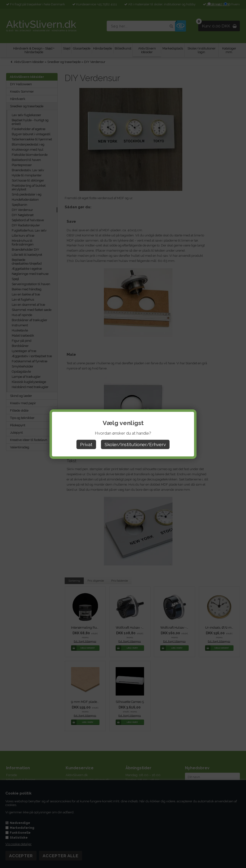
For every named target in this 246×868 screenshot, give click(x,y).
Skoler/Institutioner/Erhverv (135, 444)
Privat (86, 444)
